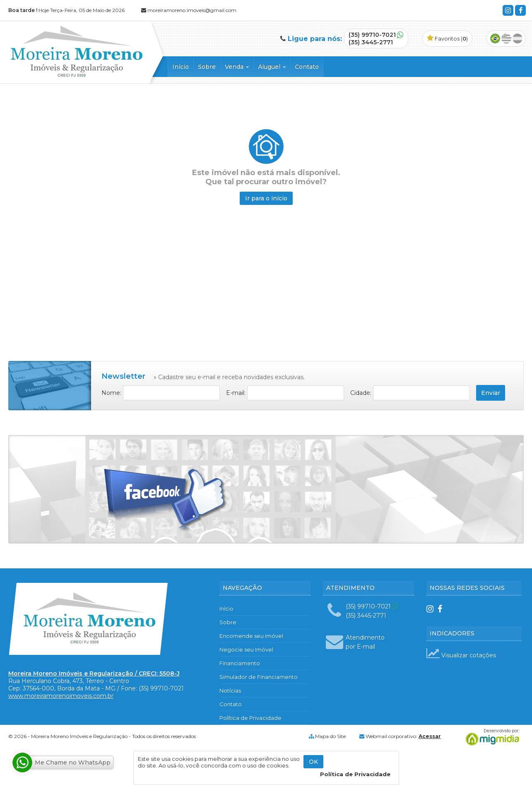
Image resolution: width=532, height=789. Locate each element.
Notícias (230, 690)
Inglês (506, 38)
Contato (307, 67)
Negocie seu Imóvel (246, 649)
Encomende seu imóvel (251, 636)
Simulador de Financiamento (259, 677)
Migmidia (491, 737)
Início (181, 67)
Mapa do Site (330, 736)
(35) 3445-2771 (371, 42)
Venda (237, 67)
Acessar (430, 736)
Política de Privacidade (250, 718)
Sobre (207, 67)
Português (495, 38)
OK (313, 762)
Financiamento (240, 663)
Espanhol (518, 38)
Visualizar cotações (461, 655)
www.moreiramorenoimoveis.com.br (61, 696)
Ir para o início (266, 198)
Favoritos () (447, 38)
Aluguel (272, 67)
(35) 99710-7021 (372, 35)
